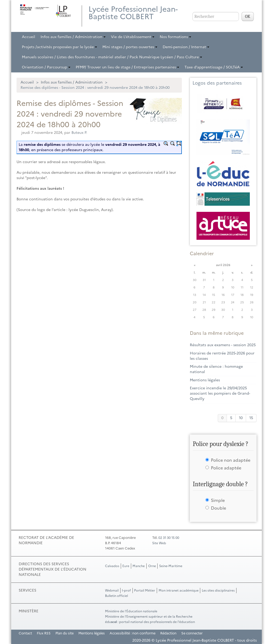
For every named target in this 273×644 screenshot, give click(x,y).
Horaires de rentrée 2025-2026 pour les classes (222, 356)
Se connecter (192, 633)
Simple (218, 500)
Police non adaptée (231, 460)
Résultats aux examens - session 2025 (223, 345)
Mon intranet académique (179, 591)
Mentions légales (205, 380)
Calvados (112, 566)
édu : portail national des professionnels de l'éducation (150, 622)
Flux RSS (44, 633)
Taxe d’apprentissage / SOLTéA (214, 67)
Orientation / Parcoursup (46, 67)
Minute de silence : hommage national (216, 369)
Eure (126, 566)
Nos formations (175, 37)
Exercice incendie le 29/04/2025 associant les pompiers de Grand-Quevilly (220, 393)
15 (251, 418)
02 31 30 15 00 (169, 538)
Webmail (112, 591)
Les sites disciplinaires (218, 591)
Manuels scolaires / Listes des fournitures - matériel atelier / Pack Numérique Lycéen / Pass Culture (112, 57)
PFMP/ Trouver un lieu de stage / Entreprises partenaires (127, 67)
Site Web (159, 543)
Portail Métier (145, 591)
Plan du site (65, 633)
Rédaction (168, 633)
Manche (139, 566)
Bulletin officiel (117, 596)
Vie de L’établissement (133, 37)
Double (218, 508)
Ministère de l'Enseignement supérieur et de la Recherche (149, 617)
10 (241, 418)
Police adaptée (226, 468)
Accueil (29, 37)
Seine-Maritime (171, 566)
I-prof (126, 591)
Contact (25, 633)
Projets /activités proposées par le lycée (59, 47)
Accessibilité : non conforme (133, 633)
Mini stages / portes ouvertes (130, 47)
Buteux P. (79, 133)
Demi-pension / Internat (186, 47)
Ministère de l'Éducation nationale (131, 611)
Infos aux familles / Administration (73, 37)
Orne (152, 566)
